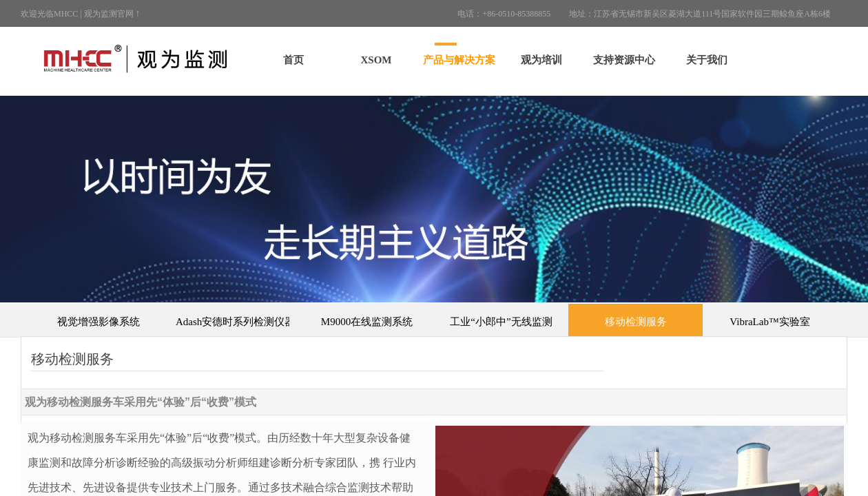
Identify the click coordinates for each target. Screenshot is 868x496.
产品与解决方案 (459, 60)
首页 (293, 60)
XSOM (376, 60)
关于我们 (707, 60)
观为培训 (541, 60)
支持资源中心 (624, 60)
